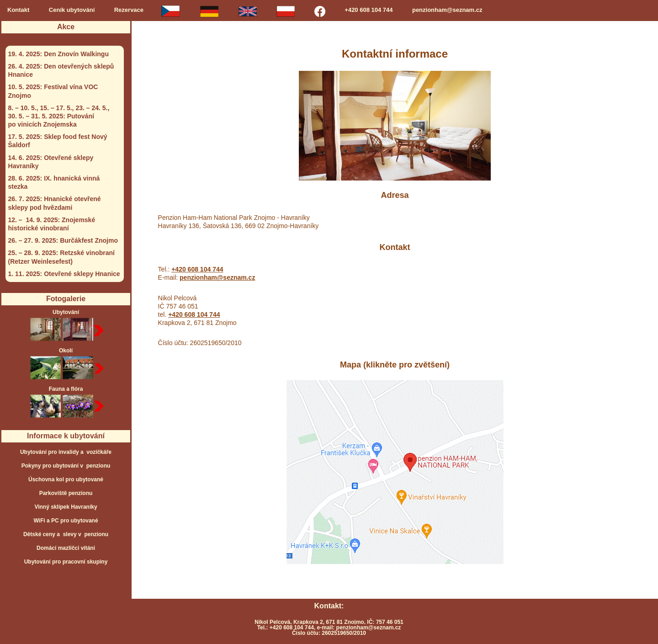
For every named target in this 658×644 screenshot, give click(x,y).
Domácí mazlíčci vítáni (66, 548)
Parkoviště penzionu (66, 493)
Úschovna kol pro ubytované (66, 479)
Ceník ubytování (72, 10)
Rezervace (129, 10)
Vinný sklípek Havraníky (66, 507)
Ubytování (66, 326)
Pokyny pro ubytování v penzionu (66, 466)
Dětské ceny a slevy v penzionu (66, 534)
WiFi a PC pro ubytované (66, 521)
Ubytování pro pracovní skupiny (66, 562)
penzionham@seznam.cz (447, 10)
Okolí (66, 365)
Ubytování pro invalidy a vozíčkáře (66, 452)
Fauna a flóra (66, 403)
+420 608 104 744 (369, 10)
